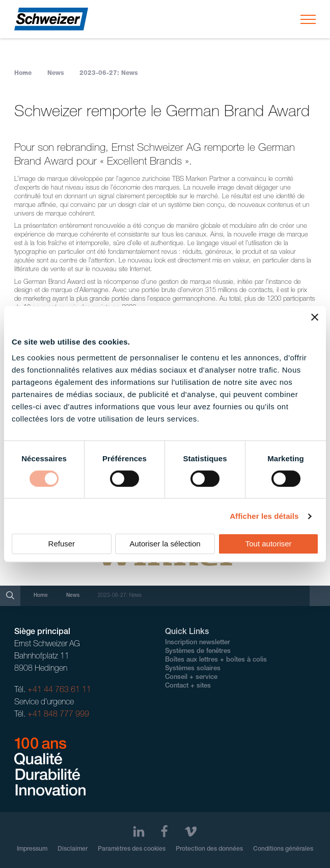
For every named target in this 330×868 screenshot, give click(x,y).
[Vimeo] (191, 832)
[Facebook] (164, 832)
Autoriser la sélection (165, 544)
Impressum (32, 849)
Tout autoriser (269, 544)
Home (23, 73)
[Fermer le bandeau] (315, 317)
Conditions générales (283, 849)
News (56, 73)
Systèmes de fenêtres (198, 652)
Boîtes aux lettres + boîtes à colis (216, 660)
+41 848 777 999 (58, 715)
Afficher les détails (264, 516)
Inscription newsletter (198, 643)
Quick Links (187, 633)
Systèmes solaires (193, 669)
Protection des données (209, 849)
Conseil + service (191, 678)
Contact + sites (188, 686)
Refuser (62, 544)
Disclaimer (73, 849)
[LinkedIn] (139, 832)
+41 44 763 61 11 (59, 691)
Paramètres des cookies (132, 849)
